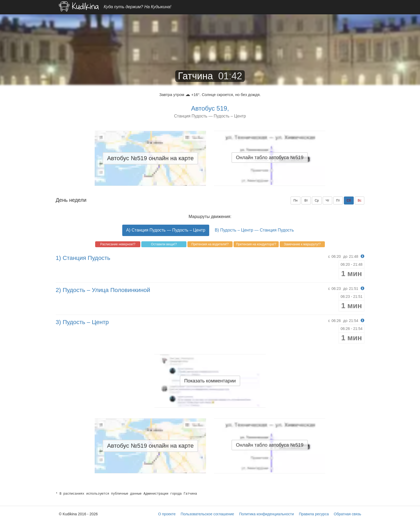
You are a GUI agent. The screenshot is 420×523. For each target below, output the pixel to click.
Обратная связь (347, 514)
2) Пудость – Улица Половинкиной (103, 290)
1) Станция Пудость (83, 258)
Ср (317, 201)
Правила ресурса (314, 514)
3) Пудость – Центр (82, 322)
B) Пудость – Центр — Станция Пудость (254, 230)
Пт (338, 201)
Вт (306, 201)
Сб (349, 201)
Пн (296, 201)
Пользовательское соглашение (207, 514)
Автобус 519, (210, 108)
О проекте (167, 514)
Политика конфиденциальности (267, 514)
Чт (327, 201)
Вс (360, 201)
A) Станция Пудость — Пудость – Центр (166, 230)
